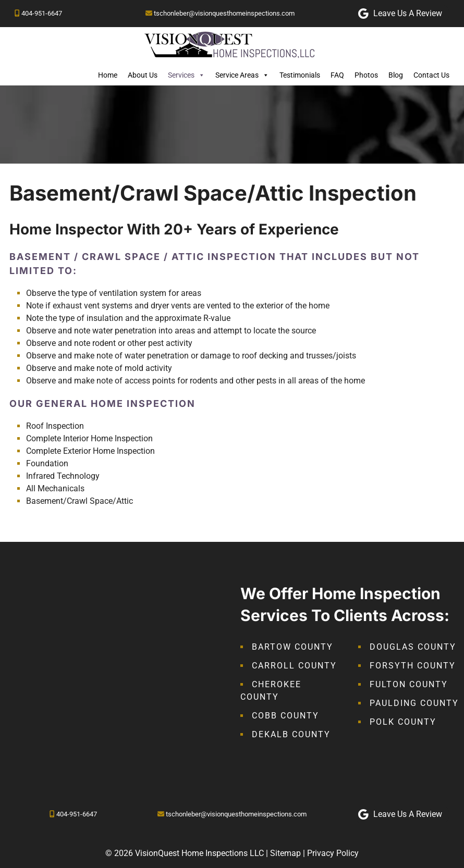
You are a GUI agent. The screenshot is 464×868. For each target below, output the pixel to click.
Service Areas (242, 75)
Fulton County (409, 684)
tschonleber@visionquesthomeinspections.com (224, 13)
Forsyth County (413, 666)
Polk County (403, 722)
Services (186, 75)
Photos (366, 75)
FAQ (337, 75)
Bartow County (292, 647)
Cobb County (285, 716)
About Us (143, 75)
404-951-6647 (42, 13)
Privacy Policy (333, 853)
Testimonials (300, 75)
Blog (396, 75)
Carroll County (294, 666)
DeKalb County (291, 734)
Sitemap (285, 853)
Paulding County (414, 703)
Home (108, 75)
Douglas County (413, 647)
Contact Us (431, 75)
